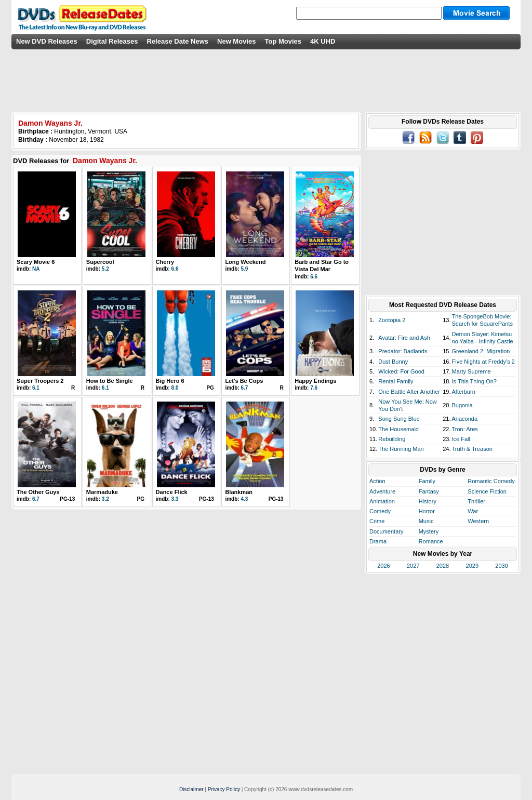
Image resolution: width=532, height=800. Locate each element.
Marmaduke (102, 492)
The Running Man (401, 449)
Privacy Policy (224, 789)
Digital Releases (112, 41)
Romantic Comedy (491, 481)
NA (36, 269)
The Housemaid (398, 429)
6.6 (175, 269)
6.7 (244, 388)
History (428, 501)
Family (427, 481)
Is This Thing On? (474, 381)
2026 (383, 566)
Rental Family (396, 381)
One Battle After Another (409, 392)
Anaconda (465, 419)
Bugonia (462, 405)
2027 (413, 566)
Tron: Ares (465, 429)
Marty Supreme (471, 371)
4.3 (244, 499)
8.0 (175, 388)
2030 (501, 566)
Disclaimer (191, 789)
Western (478, 521)
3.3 (175, 499)
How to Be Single (110, 381)
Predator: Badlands (403, 351)
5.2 (105, 269)
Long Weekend (245, 262)
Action (377, 481)
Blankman (239, 492)
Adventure (382, 491)
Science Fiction (487, 491)
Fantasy (429, 491)
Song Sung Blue (399, 419)
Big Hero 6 (170, 381)
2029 (472, 566)
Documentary (386, 531)
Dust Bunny (393, 362)
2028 (443, 566)
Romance (431, 541)
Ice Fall (461, 439)
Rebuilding (392, 439)
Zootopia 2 (392, 320)
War (473, 511)
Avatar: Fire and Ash (404, 338)
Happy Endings (315, 381)
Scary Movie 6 (36, 262)
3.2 (105, 499)
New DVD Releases (47, 41)
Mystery (429, 531)
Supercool (100, 262)
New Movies (236, 41)
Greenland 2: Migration (481, 351)
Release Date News (178, 41)
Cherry (165, 262)
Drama (378, 541)
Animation (382, 501)
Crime (377, 521)
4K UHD (323, 41)
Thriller (476, 501)
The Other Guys (38, 492)
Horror (427, 511)
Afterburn (464, 392)
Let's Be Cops (244, 381)
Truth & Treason (472, 449)
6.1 (36, 388)
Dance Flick (172, 492)
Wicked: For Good (401, 371)
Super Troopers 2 (40, 381)
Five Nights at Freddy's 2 (483, 362)
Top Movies (283, 41)
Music (426, 521)
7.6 (314, 388)
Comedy (380, 511)
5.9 (244, 269)
